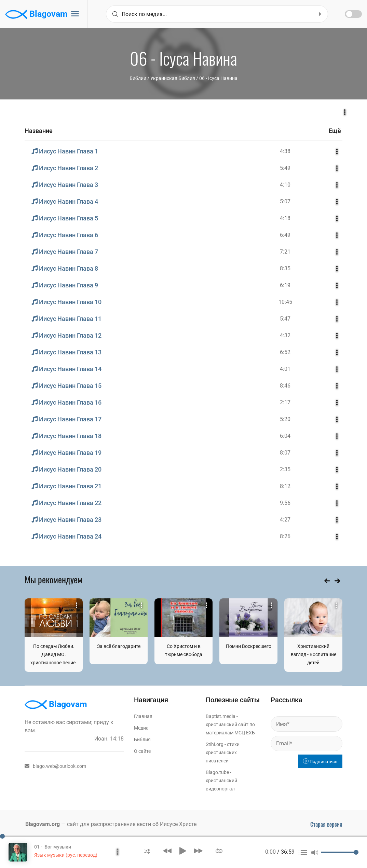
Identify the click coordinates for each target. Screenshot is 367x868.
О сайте (142, 751)
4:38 (285, 151)
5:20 (285, 419)
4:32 (285, 335)
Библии (138, 78)
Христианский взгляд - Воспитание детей (314, 654)
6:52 (285, 352)
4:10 (285, 185)
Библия (142, 740)
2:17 (285, 402)
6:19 (285, 285)
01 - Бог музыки (53, 847)
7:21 (285, 252)
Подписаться (320, 762)
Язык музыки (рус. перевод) (66, 855)
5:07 (285, 201)
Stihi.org (215, 744)
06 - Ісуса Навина (218, 78)
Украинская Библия (173, 78)
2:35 (285, 469)
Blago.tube (217, 772)
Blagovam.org (43, 824)
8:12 (285, 486)
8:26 (285, 536)
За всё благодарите (119, 646)
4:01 (285, 369)
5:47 (285, 319)
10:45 (285, 302)
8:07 (285, 453)
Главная (143, 716)
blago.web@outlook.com (55, 766)
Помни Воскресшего (249, 646)
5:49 (285, 168)
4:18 (285, 218)
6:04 (285, 436)
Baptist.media (221, 716)
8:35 (285, 268)
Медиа (141, 728)
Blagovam (36, 14)
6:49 (285, 235)
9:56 (285, 503)
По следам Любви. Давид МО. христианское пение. (54, 654)
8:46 (285, 386)
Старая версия (326, 824)
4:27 (285, 520)
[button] (147, 851)
